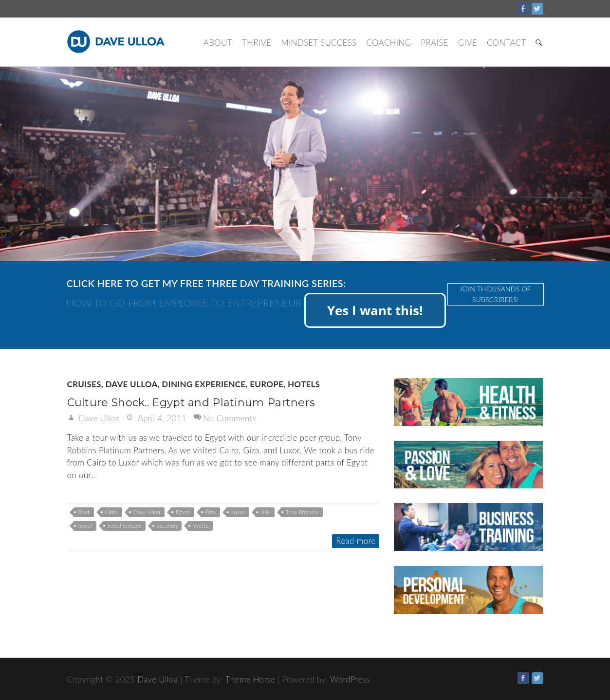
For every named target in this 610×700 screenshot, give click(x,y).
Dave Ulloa (131, 384)
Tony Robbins (302, 512)
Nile (265, 512)
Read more (356, 541)
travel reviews (124, 526)
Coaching (388, 43)
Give (468, 43)
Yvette (201, 526)
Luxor (238, 512)
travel (85, 526)
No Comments (230, 418)
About (218, 43)
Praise (434, 43)
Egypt (183, 512)
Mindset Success (319, 43)
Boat (84, 512)
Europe (267, 384)
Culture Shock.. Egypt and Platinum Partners (191, 403)
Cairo (111, 512)
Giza (211, 512)
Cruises (84, 384)
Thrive (257, 43)
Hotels (304, 384)
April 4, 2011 (161, 418)
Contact (507, 43)
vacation (167, 526)
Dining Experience (203, 384)
